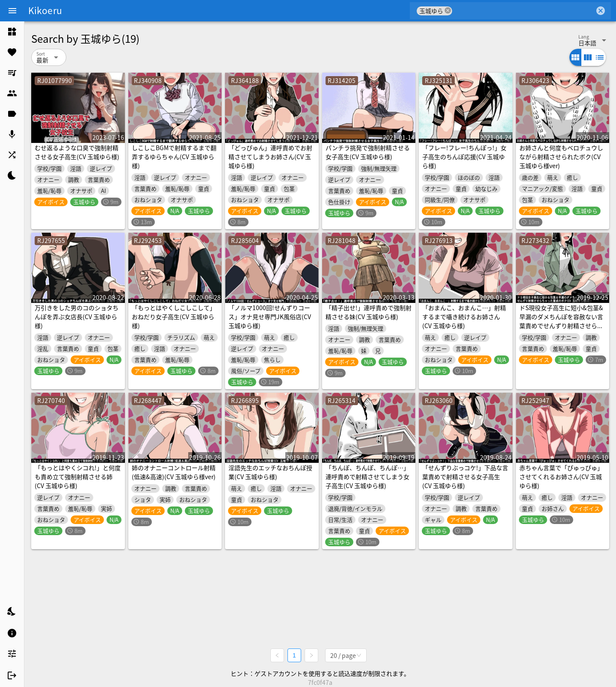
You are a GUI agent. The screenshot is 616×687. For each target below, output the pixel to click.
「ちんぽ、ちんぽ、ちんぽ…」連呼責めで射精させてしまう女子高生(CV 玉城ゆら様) (367, 477)
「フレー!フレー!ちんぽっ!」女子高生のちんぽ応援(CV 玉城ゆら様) (464, 157)
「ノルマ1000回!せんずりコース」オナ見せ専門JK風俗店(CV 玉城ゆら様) (270, 317)
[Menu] (12, 11)
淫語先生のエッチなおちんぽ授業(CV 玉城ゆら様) (270, 472)
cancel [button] (448, 10)
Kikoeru (45, 10)
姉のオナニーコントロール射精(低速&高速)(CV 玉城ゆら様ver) (174, 472)
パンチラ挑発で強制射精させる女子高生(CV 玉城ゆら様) (368, 152)
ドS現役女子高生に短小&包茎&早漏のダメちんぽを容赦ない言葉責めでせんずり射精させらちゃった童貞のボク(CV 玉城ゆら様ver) (561, 326)
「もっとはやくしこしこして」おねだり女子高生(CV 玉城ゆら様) (174, 317)
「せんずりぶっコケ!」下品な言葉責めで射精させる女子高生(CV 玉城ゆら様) (465, 477)
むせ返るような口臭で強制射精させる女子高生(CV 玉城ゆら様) (77, 152)
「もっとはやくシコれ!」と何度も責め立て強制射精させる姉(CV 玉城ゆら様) (78, 477)
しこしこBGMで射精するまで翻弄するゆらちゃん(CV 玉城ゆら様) (174, 157)
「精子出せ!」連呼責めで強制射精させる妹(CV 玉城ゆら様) (369, 312)
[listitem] (12, 32)
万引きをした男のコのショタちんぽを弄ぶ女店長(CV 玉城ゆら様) (77, 317)
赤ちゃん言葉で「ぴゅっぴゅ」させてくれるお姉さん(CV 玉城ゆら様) (561, 477)
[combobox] (523, 11)
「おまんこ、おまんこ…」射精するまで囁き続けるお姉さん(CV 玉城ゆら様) (464, 317)
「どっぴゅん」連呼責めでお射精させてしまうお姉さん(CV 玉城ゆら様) (270, 157)
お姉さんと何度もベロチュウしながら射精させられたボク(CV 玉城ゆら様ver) (561, 157)
